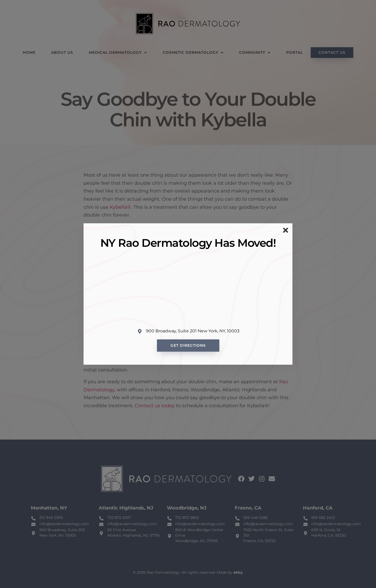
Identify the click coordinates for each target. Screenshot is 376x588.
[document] (188, 294)
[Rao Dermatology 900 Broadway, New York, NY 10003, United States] (188, 289)
